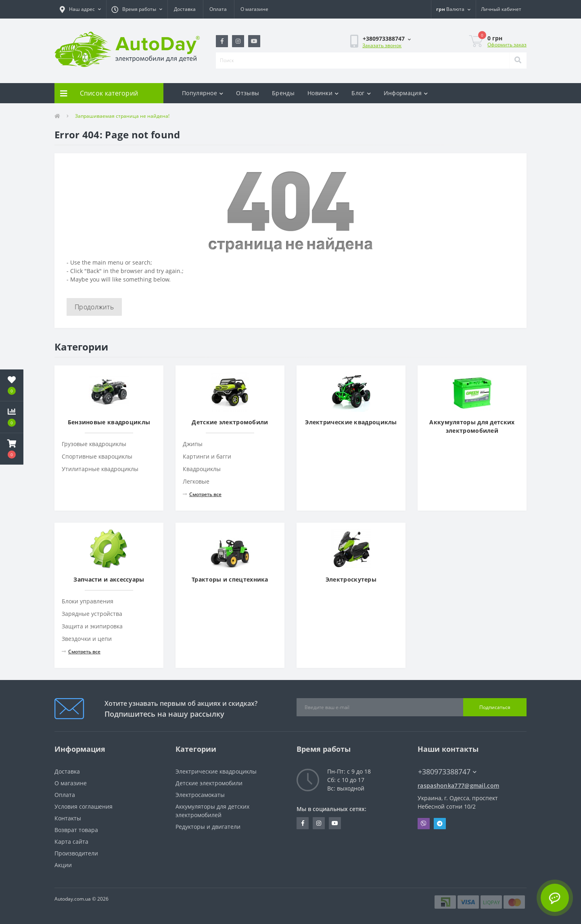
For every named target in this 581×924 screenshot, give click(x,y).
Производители (76, 853)
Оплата (218, 9)
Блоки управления (88, 601)
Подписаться (495, 707)
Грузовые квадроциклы (94, 444)
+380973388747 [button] (447, 772)
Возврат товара (76, 830)
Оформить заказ (507, 45)
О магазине (254, 9)
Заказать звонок (382, 45)
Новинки (323, 93)
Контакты (68, 818)
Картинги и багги (207, 456)
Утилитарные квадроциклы (100, 469)
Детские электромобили (209, 783)
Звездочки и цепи (87, 639)
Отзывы (248, 93)
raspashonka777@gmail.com (458, 785)
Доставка (185, 9)
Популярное (203, 93)
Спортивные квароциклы (97, 456)
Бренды (283, 93)
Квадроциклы (202, 469)
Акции (63, 865)
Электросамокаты (200, 795)
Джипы (193, 444)
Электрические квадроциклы (216, 771)
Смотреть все (202, 494)
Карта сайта (71, 842)
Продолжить (94, 307)
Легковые (196, 481)
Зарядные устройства (92, 614)
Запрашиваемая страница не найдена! (122, 116)
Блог (361, 93)
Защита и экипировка (92, 626)
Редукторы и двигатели (208, 827)
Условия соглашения (84, 806)
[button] (80, 9)
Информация (406, 93)
